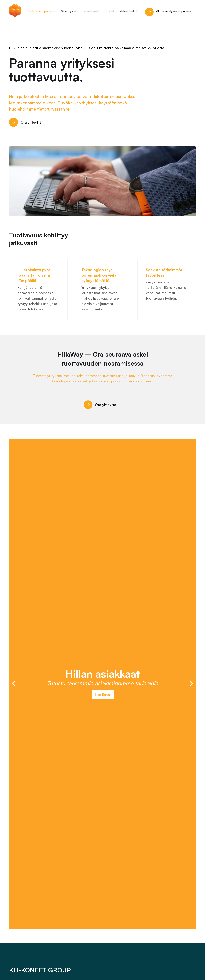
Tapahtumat (91, 11)
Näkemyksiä (69, 11)
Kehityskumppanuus (42, 11)
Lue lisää (103, 695)
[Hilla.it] (15, 11)
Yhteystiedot (128, 11)
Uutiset (109, 11)
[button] (14, 684)
